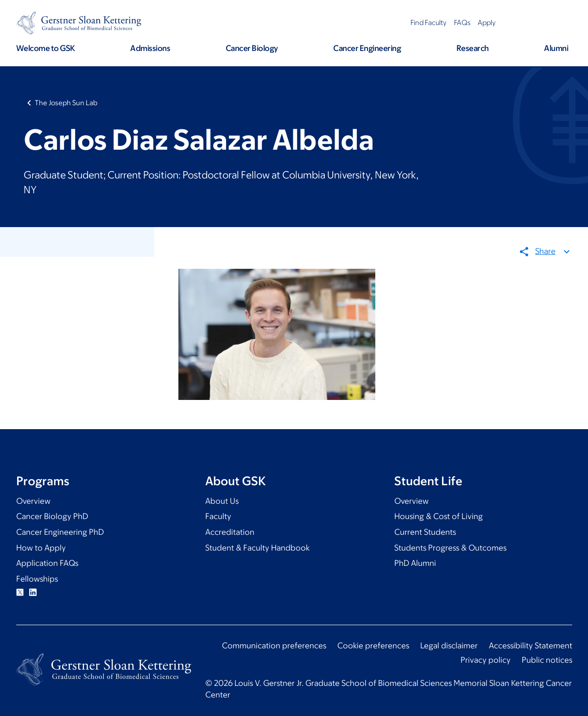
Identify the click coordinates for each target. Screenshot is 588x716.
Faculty (218, 516)
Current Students (425, 532)
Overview (33, 501)
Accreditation (230, 532)
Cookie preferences (373, 646)
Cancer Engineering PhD (60, 532)
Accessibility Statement (531, 646)
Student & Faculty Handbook (257, 548)
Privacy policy (486, 660)
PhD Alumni (415, 563)
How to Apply (41, 548)
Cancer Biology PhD (52, 516)
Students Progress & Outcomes (450, 548)
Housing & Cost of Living (439, 516)
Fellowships (37, 579)
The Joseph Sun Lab (66, 103)
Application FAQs (47, 563)
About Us (222, 501)
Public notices (547, 660)
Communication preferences (274, 646)
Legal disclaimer (449, 646)
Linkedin (33, 592)
